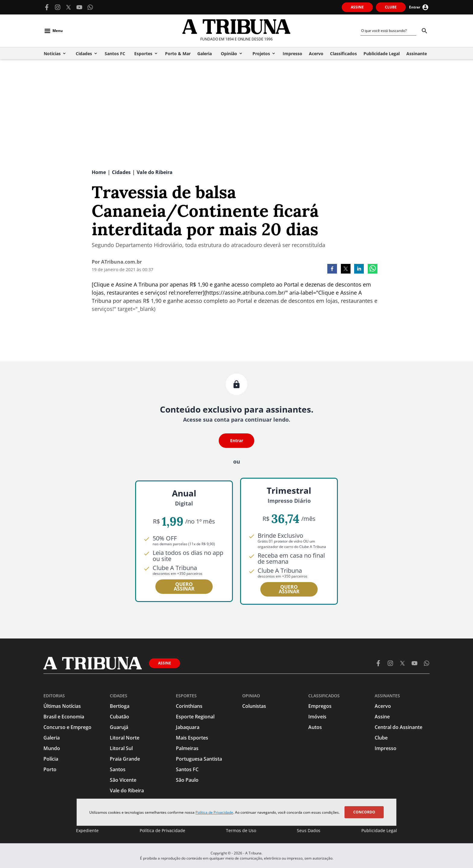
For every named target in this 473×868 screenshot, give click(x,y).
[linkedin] (359, 269)
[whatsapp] (373, 269)
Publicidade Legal (379, 830)
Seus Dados (309, 830)
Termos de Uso (241, 830)
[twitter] (346, 269)
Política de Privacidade (214, 812)
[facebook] (332, 269)
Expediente (87, 830)
